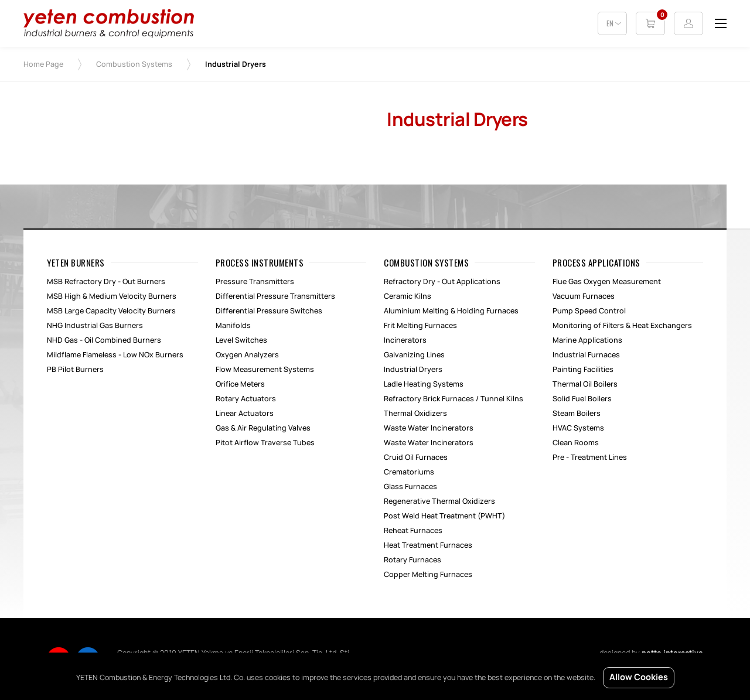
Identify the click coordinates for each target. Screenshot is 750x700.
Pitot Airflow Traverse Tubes (265, 443)
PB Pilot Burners (75, 370)
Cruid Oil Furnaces (416, 457)
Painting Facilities (583, 370)
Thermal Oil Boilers (585, 384)
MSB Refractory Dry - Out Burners (106, 282)
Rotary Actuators (246, 399)
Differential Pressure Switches (269, 311)
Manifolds (233, 326)
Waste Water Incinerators (429, 428)
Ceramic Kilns (408, 296)
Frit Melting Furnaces (420, 326)
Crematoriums (409, 472)
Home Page (43, 64)
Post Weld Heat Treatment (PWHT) (444, 516)
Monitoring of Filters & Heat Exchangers (622, 326)
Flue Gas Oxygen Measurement (607, 282)
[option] (193, 107)
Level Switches (241, 340)
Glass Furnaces (410, 487)
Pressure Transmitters (255, 282)
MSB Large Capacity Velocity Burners (111, 311)
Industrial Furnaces (586, 355)
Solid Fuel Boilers (582, 399)
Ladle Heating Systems (424, 384)
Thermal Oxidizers (415, 414)
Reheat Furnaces (413, 531)
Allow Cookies (639, 678)
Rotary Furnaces (412, 560)
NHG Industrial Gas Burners (95, 326)
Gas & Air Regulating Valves (263, 428)
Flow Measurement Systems (265, 370)
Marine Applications (587, 340)
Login (688, 23)
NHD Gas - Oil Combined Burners (104, 340)
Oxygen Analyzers (247, 355)
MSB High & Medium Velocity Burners (112, 296)
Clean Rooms (576, 443)
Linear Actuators (245, 414)
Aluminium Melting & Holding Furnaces (451, 311)
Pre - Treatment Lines (590, 457)
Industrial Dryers (413, 370)
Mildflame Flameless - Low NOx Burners (115, 355)
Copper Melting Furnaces (428, 575)
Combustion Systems (134, 64)
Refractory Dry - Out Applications (442, 282)
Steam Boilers (577, 414)
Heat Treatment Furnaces (428, 545)
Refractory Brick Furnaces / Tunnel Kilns (454, 399)
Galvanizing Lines (414, 355)
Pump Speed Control (589, 311)
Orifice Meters (240, 384)
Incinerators (405, 340)
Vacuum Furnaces (584, 296)
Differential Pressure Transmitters (275, 296)
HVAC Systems (578, 428)
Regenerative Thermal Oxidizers (439, 501)
